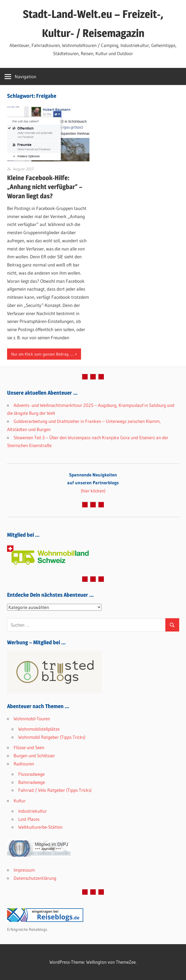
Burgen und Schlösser (34, 756)
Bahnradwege (32, 782)
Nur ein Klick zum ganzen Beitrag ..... (42, 354)
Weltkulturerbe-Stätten (40, 827)
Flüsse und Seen (29, 747)
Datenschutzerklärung (35, 878)
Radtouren (24, 764)
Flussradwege (31, 774)
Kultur (20, 801)
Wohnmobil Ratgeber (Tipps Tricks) (52, 737)
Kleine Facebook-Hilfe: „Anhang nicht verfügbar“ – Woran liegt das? (45, 187)
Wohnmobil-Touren (32, 719)
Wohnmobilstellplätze (39, 729)
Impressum (24, 870)
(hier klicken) (93, 483)
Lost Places (29, 819)
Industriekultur (32, 811)
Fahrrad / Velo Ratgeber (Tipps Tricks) (55, 790)
